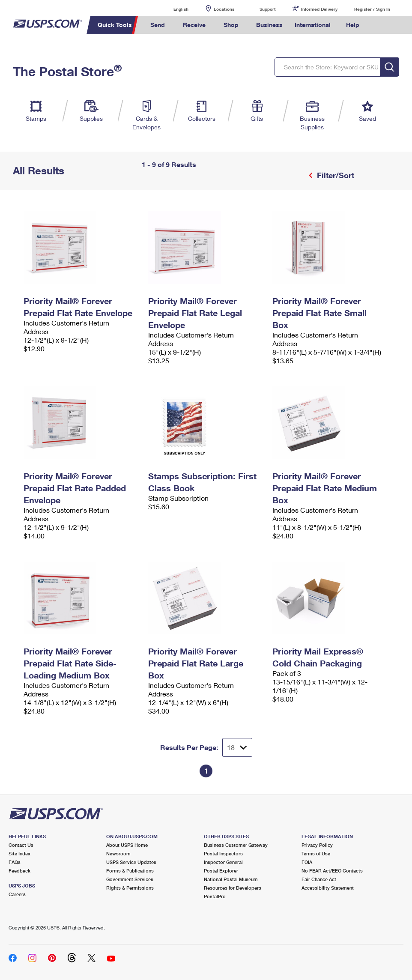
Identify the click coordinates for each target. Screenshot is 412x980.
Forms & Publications (130, 871)
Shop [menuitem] (231, 25)
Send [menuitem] (158, 25)
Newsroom (118, 853)
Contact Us (21, 845)
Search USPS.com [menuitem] (380, 25)
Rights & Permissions (130, 888)
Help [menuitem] (353, 25)
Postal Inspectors (223, 853)
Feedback (19, 871)
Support (268, 9)
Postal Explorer (221, 871)
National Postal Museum (231, 879)
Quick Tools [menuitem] (115, 25)
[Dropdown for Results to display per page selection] (237, 747)
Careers (17, 894)
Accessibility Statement (328, 888)
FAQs (15, 862)
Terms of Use (316, 853)
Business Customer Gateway (236, 845)
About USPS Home (127, 845)
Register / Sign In (372, 9)
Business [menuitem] (269, 25)
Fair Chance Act (319, 879)
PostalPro (215, 896)
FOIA (307, 862)
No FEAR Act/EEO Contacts (332, 871)
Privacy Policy (317, 845)
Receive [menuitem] (194, 25)
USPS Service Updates (131, 862)
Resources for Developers (233, 888)
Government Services (130, 879)
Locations (224, 9)
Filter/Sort (334, 175)
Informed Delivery (319, 9)
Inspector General (223, 862)
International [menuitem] (313, 25)
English (172, 9)
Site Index (19, 853)
